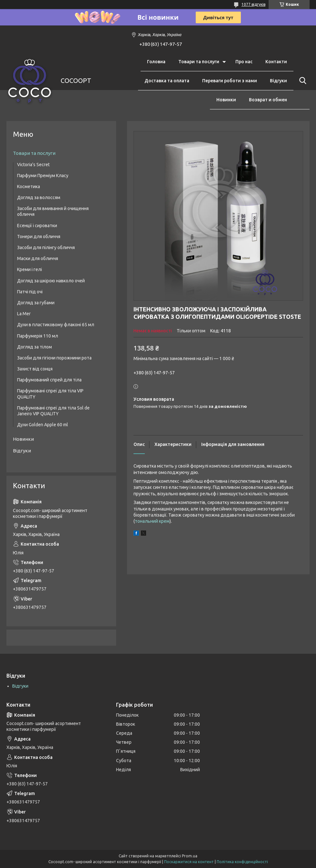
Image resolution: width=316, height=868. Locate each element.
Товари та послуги (199, 62)
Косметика (29, 187)
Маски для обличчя (38, 258)
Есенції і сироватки (37, 226)
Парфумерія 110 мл (38, 336)
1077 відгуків (253, 4)
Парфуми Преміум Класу (43, 176)
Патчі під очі (30, 292)
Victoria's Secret (33, 165)
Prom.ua (190, 856)
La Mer (24, 314)
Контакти (276, 62)
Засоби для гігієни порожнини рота (54, 358)
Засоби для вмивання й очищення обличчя (53, 211)
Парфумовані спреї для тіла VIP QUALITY (50, 394)
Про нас (244, 62)
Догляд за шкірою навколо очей (51, 281)
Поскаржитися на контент (189, 862)
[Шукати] (301, 81)
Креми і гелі (30, 269)
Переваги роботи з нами (230, 81)
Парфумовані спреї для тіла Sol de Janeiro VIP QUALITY (53, 411)
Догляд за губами (36, 303)
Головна (156, 62)
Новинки (226, 100)
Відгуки (278, 81)
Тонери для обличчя (39, 237)
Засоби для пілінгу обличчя (46, 247)
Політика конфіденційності (242, 862)
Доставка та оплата (167, 81)
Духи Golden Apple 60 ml (43, 425)
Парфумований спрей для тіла (49, 380)
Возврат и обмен (268, 100)
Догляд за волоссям (39, 197)
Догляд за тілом (35, 347)
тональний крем (152, 521)
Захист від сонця (35, 369)
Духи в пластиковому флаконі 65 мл (56, 325)
